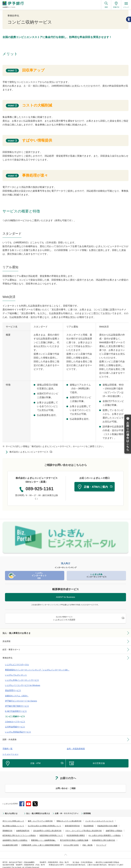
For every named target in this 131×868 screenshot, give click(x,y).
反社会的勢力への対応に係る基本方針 (47, 827)
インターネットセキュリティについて (99, 818)
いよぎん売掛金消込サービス (17, 729)
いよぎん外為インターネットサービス (21, 679)
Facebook (22, 801)
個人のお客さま (11, 810)
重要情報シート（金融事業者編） (44, 837)
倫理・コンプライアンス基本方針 (40, 818)
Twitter (35, 801)
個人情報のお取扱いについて (13, 823)
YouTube (28, 801)
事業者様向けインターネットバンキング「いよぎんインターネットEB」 (35, 669)
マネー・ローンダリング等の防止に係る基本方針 (84, 827)
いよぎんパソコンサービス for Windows (21, 684)
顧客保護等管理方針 (72, 823)
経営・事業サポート (11, 649)
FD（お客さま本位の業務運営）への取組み (105, 832)
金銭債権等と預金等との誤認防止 (15, 837)
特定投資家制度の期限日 (76, 832)
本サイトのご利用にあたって (13, 818)
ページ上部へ (65, 851)
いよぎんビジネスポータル (16, 664)
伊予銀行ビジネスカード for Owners (20, 699)
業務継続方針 (7, 827)
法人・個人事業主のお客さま (17, 633)
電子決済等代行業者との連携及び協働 (74, 837)
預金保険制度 (89, 823)
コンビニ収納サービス (14, 714)
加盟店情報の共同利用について (51, 832)
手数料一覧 (7, 746)
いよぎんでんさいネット (15, 674)
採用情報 (82, 810)
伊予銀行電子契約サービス (16, 704)
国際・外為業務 (9, 737)
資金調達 (6, 641)
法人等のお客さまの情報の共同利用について (44, 823)
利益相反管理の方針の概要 (107, 823)
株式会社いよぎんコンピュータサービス (29, 452)
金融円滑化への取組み (114, 827)
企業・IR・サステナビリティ (63, 810)
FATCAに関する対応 (71, 842)
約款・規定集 (87, 842)
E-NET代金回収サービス (15, 709)
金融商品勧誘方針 (23, 827)
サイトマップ (101, 842)
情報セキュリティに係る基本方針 (69, 818)
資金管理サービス (12, 689)
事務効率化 (7, 657)
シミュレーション (10, 751)
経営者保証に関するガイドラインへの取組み (19, 832)
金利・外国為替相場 (75, 746)
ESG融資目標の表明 (10, 842)
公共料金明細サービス (14, 724)
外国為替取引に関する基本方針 (104, 837)
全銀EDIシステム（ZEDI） (16, 694)
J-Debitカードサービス (14, 719)
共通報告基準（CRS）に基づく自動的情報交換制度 (40, 842)
